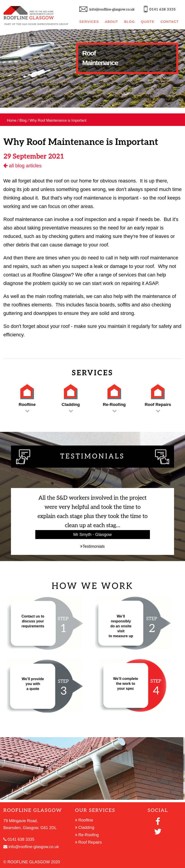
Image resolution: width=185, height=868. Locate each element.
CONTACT (170, 22)
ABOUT (112, 22)
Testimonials (92, 546)
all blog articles (22, 166)
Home (12, 120)
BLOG (130, 22)
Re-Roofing (87, 835)
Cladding (85, 828)
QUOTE (148, 22)
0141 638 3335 (163, 10)
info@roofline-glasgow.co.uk (112, 10)
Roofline (84, 820)
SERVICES (89, 22)
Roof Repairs (88, 842)
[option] (92, 68)
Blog (23, 120)
